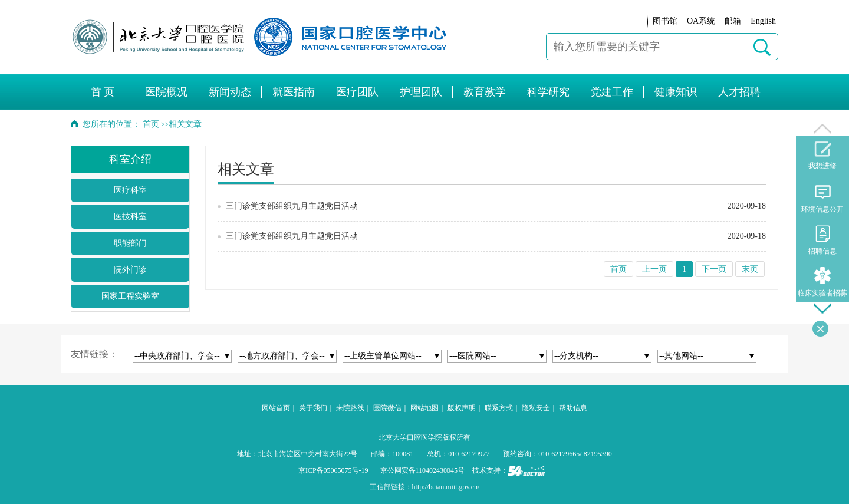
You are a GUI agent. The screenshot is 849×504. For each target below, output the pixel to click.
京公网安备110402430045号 (423, 470)
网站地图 (424, 408)
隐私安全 (536, 408)
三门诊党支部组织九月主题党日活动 (292, 206)
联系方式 (499, 408)
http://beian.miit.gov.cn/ (446, 487)
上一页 (654, 269)
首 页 (103, 92)
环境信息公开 (822, 198)
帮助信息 (573, 408)
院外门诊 (130, 270)
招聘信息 (822, 240)
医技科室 (130, 217)
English (763, 21)
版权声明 (462, 408)
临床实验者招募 (822, 282)
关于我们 (313, 408)
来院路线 (350, 408)
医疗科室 (130, 190)
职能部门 (130, 243)
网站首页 (276, 408)
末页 (750, 269)
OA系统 (701, 21)
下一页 (714, 269)
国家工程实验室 (130, 296)
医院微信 (387, 408)
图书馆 (665, 21)
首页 (151, 124)
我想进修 (822, 156)
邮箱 (733, 21)
